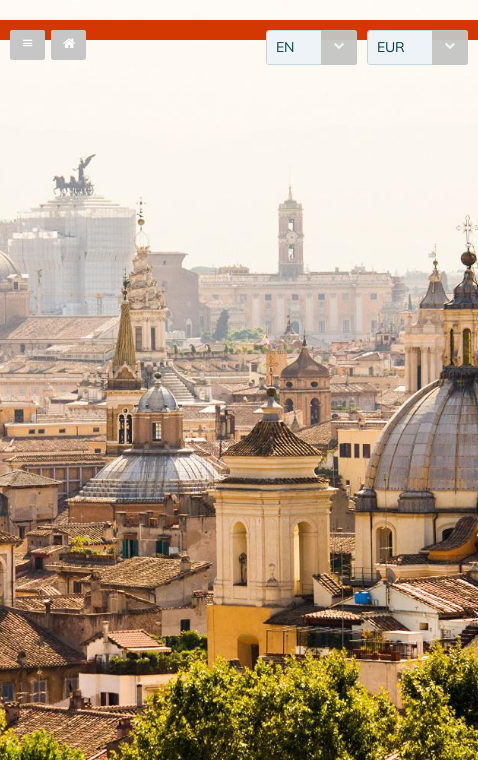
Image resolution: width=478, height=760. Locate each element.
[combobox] (311, 47)
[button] (27, 45)
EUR (391, 47)
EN (285, 47)
